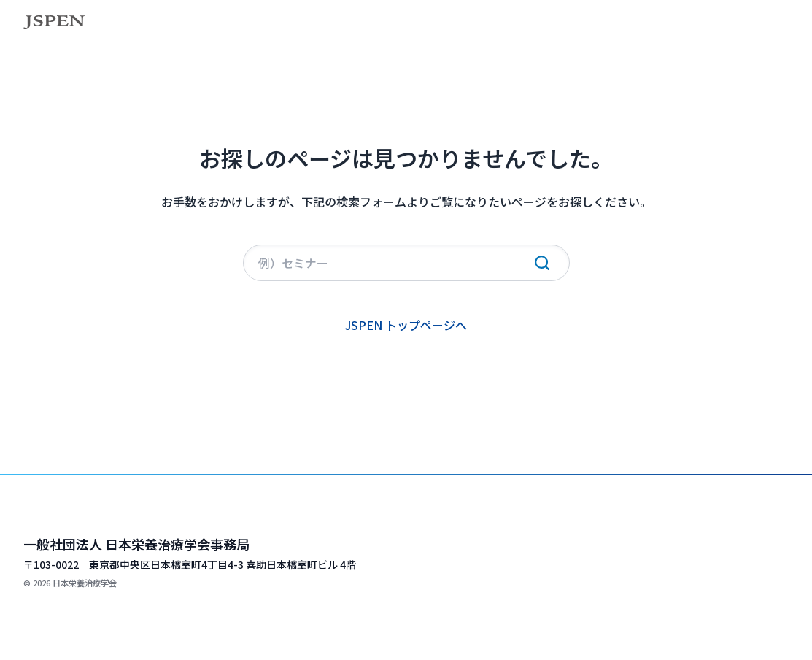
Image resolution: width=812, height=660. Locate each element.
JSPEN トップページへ (406, 325)
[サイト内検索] (406, 263)
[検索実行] (542, 263)
